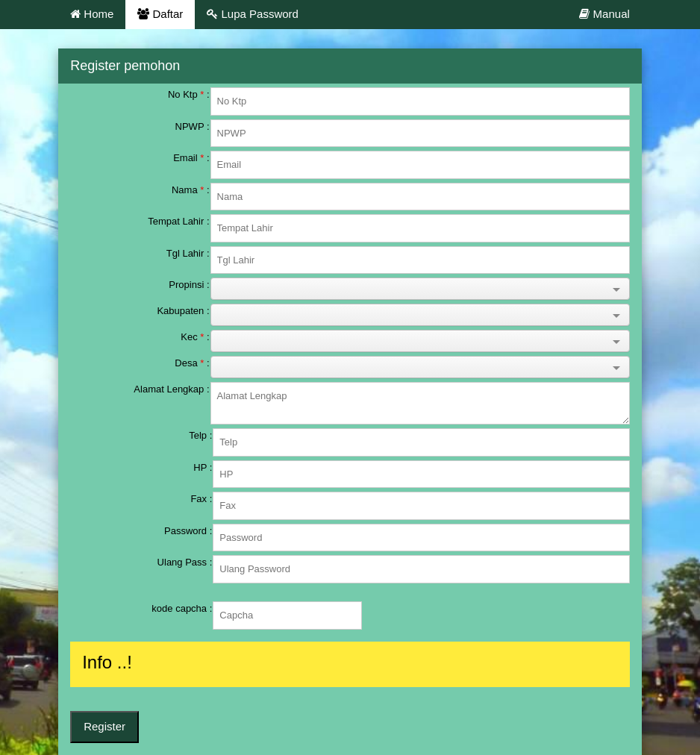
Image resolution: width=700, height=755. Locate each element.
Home (92, 14)
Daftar (160, 14)
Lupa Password (253, 14)
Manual (604, 14)
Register (104, 726)
